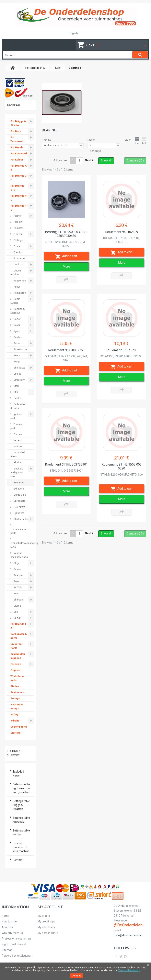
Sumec (17, 569)
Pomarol (18, 228)
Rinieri (17, 287)
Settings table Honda (21, 832)
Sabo (16, 343)
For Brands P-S (19, 208)
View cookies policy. (129, 970)
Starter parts (20, 519)
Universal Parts (16, 646)
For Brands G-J (17, 188)
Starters (15, 733)
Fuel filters (19, 507)
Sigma (17, 606)
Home (6, 916)
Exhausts (18, 489)
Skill (16, 612)
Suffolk (17, 587)
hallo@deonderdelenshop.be (132, 935)
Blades (17, 462)
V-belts (17, 440)
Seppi (17, 362)
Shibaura (18, 600)
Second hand (19, 727)
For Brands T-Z (19, 626)
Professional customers (17, 939)
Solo (16, 581)
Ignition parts (16, 416)
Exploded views (18, 774)
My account (50, 907)
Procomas (19, 258)
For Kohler (17, 160)
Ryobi (17, 331)
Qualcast (18, 264)
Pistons (17, 434)
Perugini (18, 222)
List (144, 141)
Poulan (17, 246)
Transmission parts (18, 531)
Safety (14, 715)
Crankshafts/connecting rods (22, 545)
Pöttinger (18, 240)
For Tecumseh (17, 139)
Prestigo (18, 252)
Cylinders (18, 513)
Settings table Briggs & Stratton (21, 805)
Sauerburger (20, 349)
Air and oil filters (18, 454)
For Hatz (16, 131)
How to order (10, 921)
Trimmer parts (17, 426)
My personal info (48, 933)
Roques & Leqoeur (18, 311)
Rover (17, 325)
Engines (15, 670)
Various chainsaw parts (19, 555)
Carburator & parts (18, 406)
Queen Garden (16, 273)
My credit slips (46, 921)
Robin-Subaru (16, 301)
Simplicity (19, 380)
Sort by (46, 140)
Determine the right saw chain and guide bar (22, 788)
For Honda (17, 147)
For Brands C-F (19, 178)
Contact (17, 860)
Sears (17, 355)
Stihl (16, 392)
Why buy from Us (12, 933)
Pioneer (17, 234)
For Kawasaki (19, 154)
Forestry (16, 664)
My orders (44, 916)
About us (7, 927)
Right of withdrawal (14, 944)
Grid (137, 141)
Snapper (18, 575)
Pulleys (15, 698)
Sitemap (7, 950)
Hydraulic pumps (17, 706)
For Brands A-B (19, 168)
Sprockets (19, 501)
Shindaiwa (19, 368)
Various (18, 446)
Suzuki (17, 618)
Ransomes (19, 281)
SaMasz (18, 337)
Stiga (16, 563)
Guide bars (19, 495)
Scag (16, 594)
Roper (17, 319)
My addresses (46, 927)
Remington (19, 293)
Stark (16, 386)
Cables (17, 398)
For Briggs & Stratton (18, 123)
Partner (17, 216)
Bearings (18, 483)
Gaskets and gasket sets (17, 473)
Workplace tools (17, 678)
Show (91, 140)
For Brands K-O (19, 198)
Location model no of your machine (21, 847)
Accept (76, 976)
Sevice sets (17, 692)
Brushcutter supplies (18, 656)
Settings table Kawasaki (21, 820)
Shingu (17, 374)
